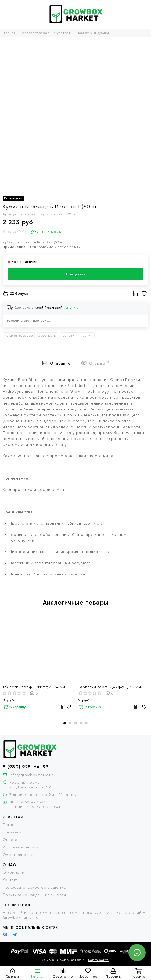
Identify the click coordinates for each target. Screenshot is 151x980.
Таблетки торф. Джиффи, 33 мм (110, 687)
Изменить (71, 308)
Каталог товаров (19, 336)
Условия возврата (21, 847)
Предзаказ (75, 274)
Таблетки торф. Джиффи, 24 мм (34, 687)
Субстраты (47, 336)
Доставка (12, 832)
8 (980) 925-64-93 (26, 767)
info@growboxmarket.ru (32, 775)
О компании (15, 872)
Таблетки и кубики (77, 336)
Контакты (12, 880)
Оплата (10, 840)
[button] (65, 723)
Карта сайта (98, 960)
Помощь (11, 825)
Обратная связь (18, 855)
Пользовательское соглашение (35, 887)
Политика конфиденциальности (34, 895)
